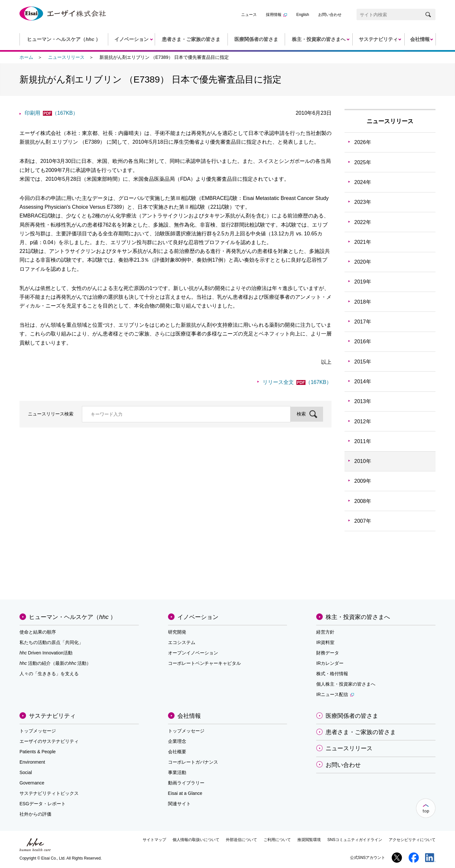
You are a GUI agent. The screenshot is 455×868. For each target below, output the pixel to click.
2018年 (363, 302)
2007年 (363, 521)
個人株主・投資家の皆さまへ (346, 684)
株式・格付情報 (332, 674)
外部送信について (241, 840)
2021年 (363, 242)
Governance (32, 783)
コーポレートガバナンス (193, 762)
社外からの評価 (35, 814)
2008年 (363, 501)
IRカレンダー (330, 663)
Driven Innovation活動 (46, 653)
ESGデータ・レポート (43, 804)
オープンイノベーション (193, 653)
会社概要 (177, 752)
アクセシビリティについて (412, 840)
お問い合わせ (330, 15)
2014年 (363, 381)
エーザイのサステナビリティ (49, 741)
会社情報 (189, 716)
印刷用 (51, 113)
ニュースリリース (66, 57)
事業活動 (177, 772)
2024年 (363, 182)
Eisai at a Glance (185, 793)
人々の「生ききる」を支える (49, 674)
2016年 (363, 342)
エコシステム (182, 642)
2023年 (363, 202)
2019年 (363, 282)
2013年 (363, 401)
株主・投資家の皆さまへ (358, 617)
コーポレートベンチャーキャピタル (204, 663)
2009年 (363, 481)
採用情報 (276, 15)
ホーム (26, 57)
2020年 (363, 262)
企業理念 (177, 741)
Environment (32, 762)
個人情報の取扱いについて (196, 840)
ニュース (249, 15)
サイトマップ (154, 840)
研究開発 (177, 632)
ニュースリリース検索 (51, 414)
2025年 (363, 162)
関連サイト (179, 804)
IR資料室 (325, 642)
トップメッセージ (38, 731)
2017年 (363, 322)
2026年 (363, 142)
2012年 (363, 421)
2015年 (363, 362)
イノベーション (198, 617)
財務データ (328, 653)
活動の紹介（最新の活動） (55, 663)
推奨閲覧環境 (309, 840)
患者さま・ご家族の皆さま (361, 732)
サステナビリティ (52, 716)
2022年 (363, 222)
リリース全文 (297, 382)
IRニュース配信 (335, 694)
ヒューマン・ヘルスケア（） (72, 617)
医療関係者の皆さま (352, 716)
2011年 (363, 441)
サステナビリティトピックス (49, 793)
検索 (301, 414)
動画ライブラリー (186, 783)
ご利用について (277, 840)
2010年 (363, 461)
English (303, 15)
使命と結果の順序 (38, 632)
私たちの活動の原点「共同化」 (51, 642)
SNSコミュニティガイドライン (355, 840)
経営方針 (325, 632)
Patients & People (38, 752)
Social (26, 772)
